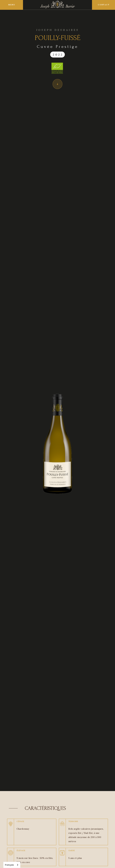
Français (9, 865)
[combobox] (12, 865)
